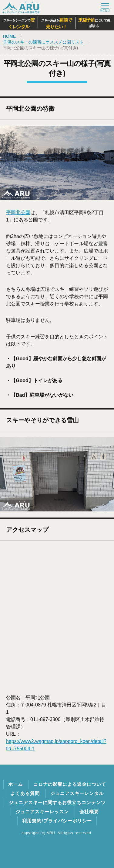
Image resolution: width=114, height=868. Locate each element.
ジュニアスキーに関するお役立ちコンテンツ (57, 802)
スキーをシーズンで (19, 23)
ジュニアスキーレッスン (42, 812)
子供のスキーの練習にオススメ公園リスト (43, 42)
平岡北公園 (18, 213)
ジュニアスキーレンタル (77, 793)
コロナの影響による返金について (70, 784)
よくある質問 (25, 793)
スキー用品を (57, 23)
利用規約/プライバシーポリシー (57, 821)
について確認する (94, 23)
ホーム (15, 784)
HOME (9, 36)
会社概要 (89, 812)
